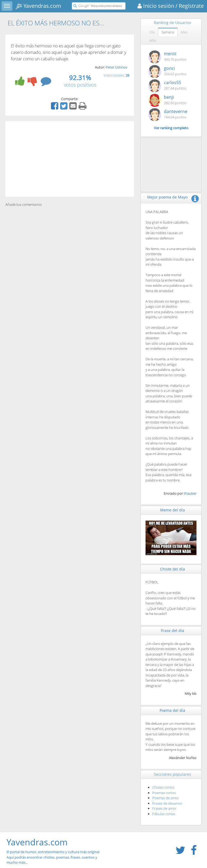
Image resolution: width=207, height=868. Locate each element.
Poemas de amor (166, 798)
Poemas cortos (164, 793)
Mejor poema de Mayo (167, 197)
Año (153, 40)
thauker (190, 493)
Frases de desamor (167, 803)
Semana (168, 32)
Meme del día (172, 510)
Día (152, 32)
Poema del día (172, 710)
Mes (184, 32)
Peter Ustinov (117, 67)
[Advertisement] (70, 159)
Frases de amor (164, 808)
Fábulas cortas (164, 814)
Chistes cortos (163, 787)
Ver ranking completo (171, 128)
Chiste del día (172, 569)
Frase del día (172, 631)
